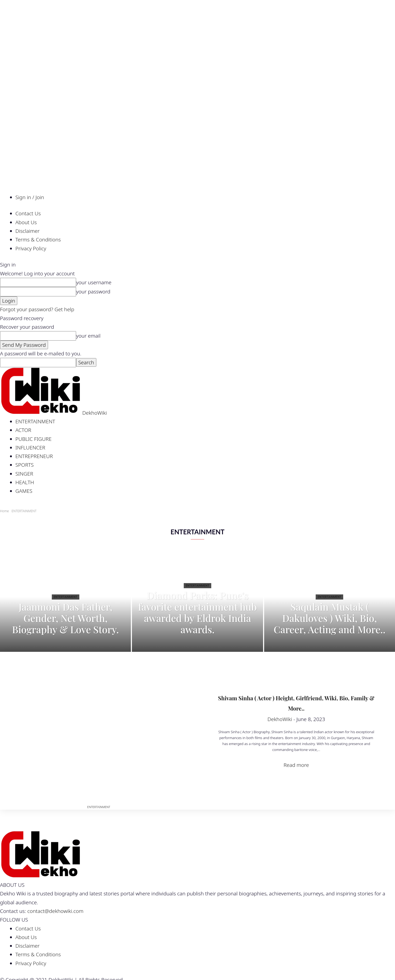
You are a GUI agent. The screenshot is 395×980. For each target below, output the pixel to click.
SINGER (24, 474)
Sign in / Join (30, 197)
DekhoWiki (280, 719)
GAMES (24, 491)
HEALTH (25, 482)
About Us (26, 222)
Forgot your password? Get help (37, 309)
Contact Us (28, 213)
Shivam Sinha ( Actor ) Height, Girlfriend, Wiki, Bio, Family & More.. (296, 702)
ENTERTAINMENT (35, 421)
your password (93, 292)
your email (88, 336)
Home (4, 511)
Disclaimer (28, 231)
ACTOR (23, 430)
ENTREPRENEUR (34, 456)
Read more (296, 765)
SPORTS (25, 465)
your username (94, 282)
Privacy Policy (31, 248)
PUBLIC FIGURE (33, 439)
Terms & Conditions (38, 240)
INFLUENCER (30, 448)
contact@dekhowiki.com (55, 911)
